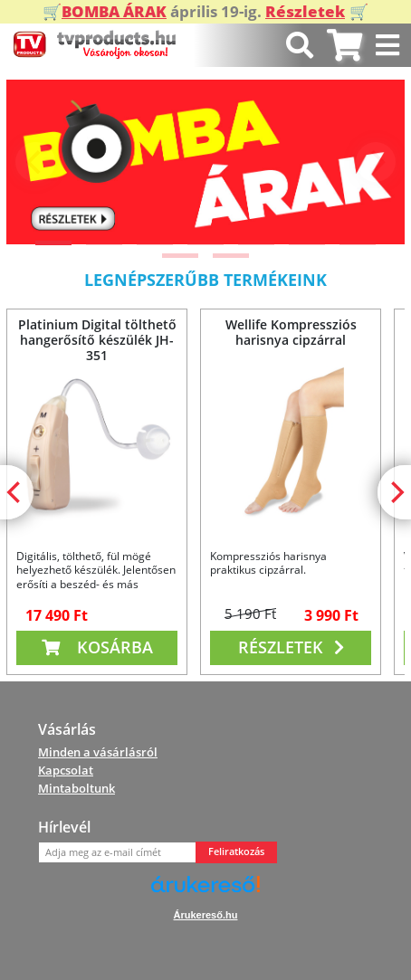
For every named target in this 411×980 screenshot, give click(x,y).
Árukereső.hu (206, 915)
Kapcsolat (66, 770)
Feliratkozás (236, 852)
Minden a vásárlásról (98, 752)
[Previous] (35, 162)
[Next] (376, 162)
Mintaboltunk (76, 788)
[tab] (344, 46)
